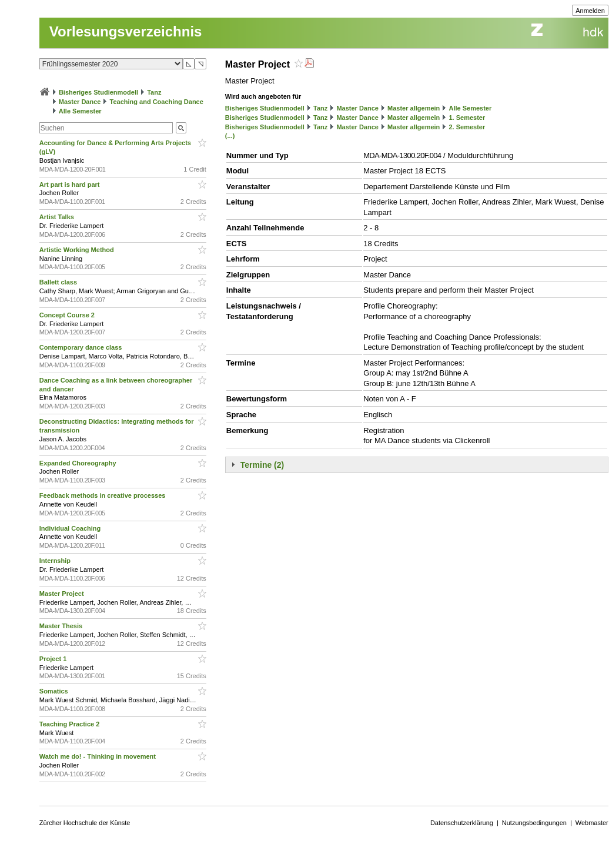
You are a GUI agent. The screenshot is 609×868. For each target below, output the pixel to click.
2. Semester (467, 127)
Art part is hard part (71, 185)
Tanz (154, 92)
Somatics (55, 691)
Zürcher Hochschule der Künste (85, 823)
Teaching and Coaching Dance (157, 102)
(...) (230, 136)
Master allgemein (414, 108)
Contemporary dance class (82, 347)
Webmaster (592, 823)
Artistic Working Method (78, 250)
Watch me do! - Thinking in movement (98, 756)
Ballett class (59, 282)
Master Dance (80, 102)
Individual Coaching (71, 528)
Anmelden (590, 11)
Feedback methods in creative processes (103, 495)
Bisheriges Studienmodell (98, 92)
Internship (56, 561)
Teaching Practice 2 (71, 724)
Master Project (63, 594)
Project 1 (54, 659)
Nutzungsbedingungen (534, 823)
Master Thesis (62, 626)
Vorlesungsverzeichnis (126, 31)
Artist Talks (58, 217)
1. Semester (467, 118)
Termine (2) (262, 465)
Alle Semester (80, 111)
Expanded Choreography (79, 463)
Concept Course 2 (68, 315)
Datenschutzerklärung (462, 823)
